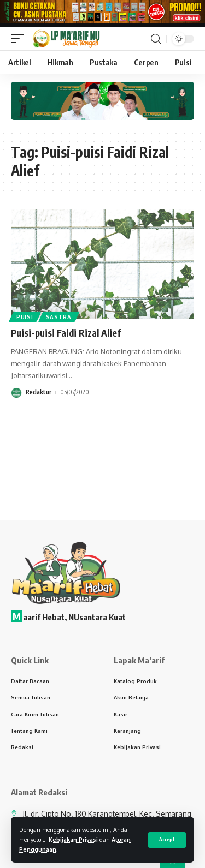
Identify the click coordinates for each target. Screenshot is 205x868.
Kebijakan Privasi (73, 839)
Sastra (59, 317)
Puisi (25, 317)
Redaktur (39, 392)
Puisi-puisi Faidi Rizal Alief (66, 333)
